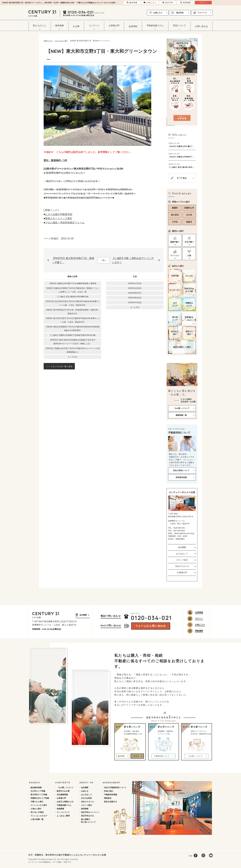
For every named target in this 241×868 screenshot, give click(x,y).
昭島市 (189, 222)
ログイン (199, 619)
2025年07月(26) (135, 302)
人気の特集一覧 (37, 819)
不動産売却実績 (111, 795)
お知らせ (85, 791)
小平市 (175, 222)
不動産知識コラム (64, 805)
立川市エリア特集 (38, 791)
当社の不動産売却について (115, 788)
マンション (175, 256)
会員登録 (133, 26)
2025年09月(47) (135, 293)
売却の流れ (109, 791)
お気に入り (158, 13)
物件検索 (121, 756)
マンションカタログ (39, 816)
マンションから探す (39, 805)
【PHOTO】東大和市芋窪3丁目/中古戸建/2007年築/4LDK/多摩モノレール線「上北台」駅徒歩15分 (72, 303)
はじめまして (182, 554)
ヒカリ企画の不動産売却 (59, 214)
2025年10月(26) (135, 288)
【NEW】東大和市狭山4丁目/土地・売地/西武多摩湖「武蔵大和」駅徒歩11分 (72, 312)
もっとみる (72, 357)
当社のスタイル (182, 566)
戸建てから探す (37, 802)
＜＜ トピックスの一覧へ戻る (59, 366)
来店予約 (180, 13)
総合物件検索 (36, 788)
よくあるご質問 (63, 816)
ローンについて (63, 812)
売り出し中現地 (37, 812)
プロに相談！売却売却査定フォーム (65, 223)
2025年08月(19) (135, 298)
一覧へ (104, 260)
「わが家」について (65, 788)
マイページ (202, 13)
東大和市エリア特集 (39, 795)
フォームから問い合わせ (151, 626)
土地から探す (36, 809)
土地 (189, 256)
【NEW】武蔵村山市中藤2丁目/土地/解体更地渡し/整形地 (72, 283)
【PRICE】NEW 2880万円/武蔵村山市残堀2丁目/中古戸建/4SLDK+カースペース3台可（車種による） (72, 342)
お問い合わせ (201, 26)
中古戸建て (189, 242)
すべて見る (182, 178)
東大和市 (175, 215)
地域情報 (60, 809)
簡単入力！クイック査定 (59, 218)
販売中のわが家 (63, 791)
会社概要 (182, 547)
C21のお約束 (86, 798)
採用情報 (85, 809)
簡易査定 (108, 798)
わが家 (76, 26)
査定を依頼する (111, 802)
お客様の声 (182, 572)
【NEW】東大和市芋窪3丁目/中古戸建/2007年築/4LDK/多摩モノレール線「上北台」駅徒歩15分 (72, 320)
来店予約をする (87, 816)
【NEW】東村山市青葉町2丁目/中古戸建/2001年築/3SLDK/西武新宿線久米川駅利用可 (72, 329)
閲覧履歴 (199, 631)
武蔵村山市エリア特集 (40, 798)
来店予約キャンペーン (90, 812)
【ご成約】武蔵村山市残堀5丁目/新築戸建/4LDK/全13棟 (72, 335)
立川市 (189, 215)
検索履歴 (186, 3)
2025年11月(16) (135, 283)
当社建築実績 (62, 795)
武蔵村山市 (189, 208)
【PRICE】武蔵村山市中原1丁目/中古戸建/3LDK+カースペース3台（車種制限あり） (72, 350)
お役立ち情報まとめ (65, 802)
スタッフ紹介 (182, 560)
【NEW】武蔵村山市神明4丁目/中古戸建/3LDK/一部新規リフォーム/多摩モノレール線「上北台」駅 (72, 290)
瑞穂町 (175, 208)
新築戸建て (175, 242)
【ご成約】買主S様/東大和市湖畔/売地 (72, 297)
